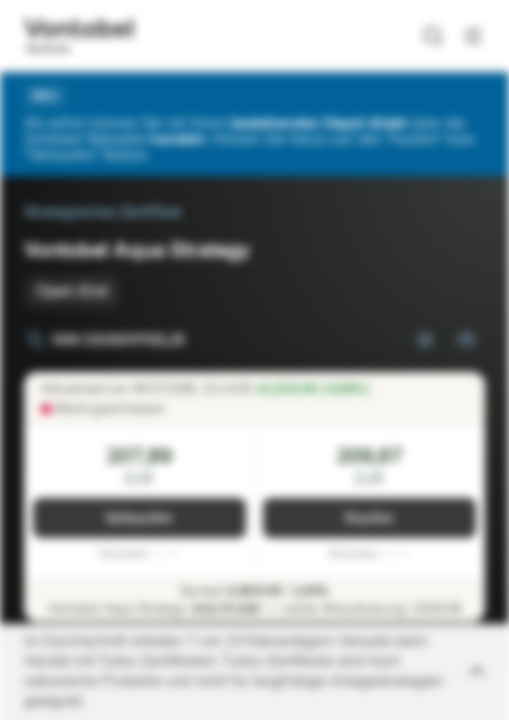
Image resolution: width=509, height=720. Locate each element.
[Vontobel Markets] (78, 36)
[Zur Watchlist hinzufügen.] (425, 340)
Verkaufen (139, 518)
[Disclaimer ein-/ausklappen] (254, 672)
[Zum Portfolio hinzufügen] (465, 340)
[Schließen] (473, 96)
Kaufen (369, 518)
